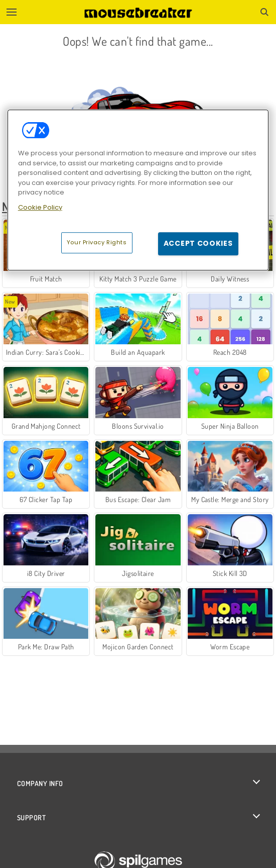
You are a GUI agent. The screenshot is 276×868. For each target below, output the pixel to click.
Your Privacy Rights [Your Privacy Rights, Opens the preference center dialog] (97, 242)
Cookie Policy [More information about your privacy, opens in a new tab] (40, 207)
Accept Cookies (198, 243)
